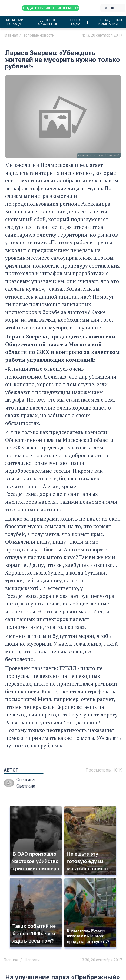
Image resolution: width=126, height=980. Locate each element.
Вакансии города (14, 22)
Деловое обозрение (48, 22)
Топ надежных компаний (108, 22)
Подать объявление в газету (51, 8)
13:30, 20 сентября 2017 (101, 960)
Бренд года (76, 22)
